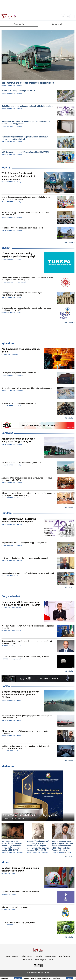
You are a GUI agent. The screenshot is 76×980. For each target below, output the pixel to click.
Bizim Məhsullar (50, 956)
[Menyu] (72, 16)
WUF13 (6, 168)
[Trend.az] (9, 16)
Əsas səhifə (19, 24)
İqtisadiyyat (8, 343)
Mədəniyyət (8, 766)
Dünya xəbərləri (11, 596)
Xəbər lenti (57, 24)
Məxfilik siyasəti (41, 960)
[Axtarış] (63, 16)
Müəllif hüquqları (64, 956)
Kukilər (52, 960)
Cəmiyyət (7, 433)
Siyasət (6, 248)
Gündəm (7, 513)
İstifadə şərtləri (27, 960)
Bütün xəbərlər (68, 242)
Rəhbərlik (39, 956)
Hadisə (6, 686)
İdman (5, 862)
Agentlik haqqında (12, 956)
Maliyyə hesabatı (27, 956)
